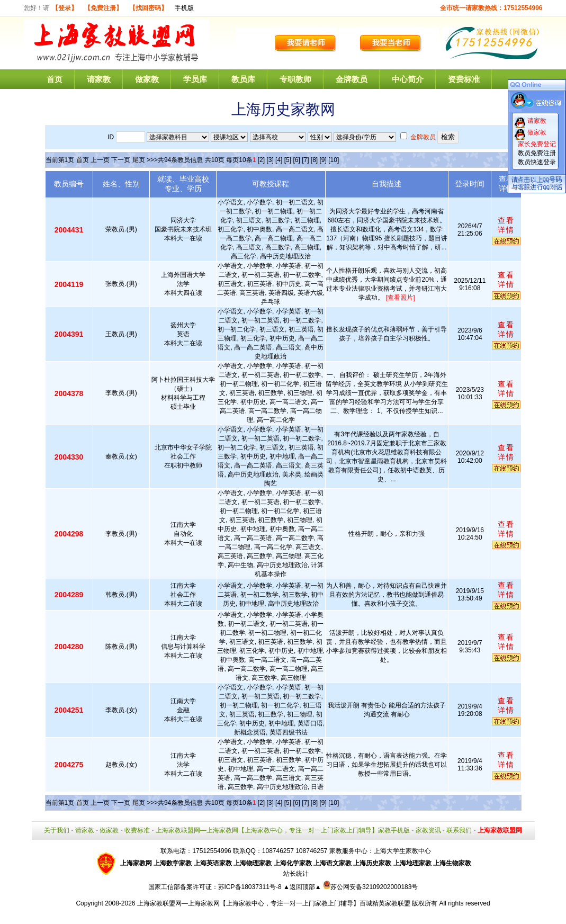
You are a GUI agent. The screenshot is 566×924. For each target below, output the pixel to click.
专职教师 (295, 79)
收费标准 (137, 830)
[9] (323, 160)
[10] (334, 160)
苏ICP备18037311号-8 (251, 887)
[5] (288, 160)
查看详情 (506, 225)
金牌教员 (352, 79)
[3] (270, 160)
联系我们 (459, 830)
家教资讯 (428, 830)
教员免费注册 (537, 153)
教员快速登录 (537, 162)
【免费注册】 (103, 8)
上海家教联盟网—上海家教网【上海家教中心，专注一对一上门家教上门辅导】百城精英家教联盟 (274, 903)
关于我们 (57, 830)
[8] (314, 160)
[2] (261, 160)
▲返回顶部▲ (302, 887)
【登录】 (65, 8)
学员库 (195, 79)
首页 (55, 79)
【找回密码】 (148, 8)
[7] (305, 160)
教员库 (243, 79)
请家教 (99, 79)
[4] (279, 160)
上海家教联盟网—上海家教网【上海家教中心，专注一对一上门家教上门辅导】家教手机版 (283, 830)
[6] (296, 160)
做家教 (147, 79)
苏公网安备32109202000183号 (370, 887)
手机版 (184, 8)
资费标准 (464, 79)
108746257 (311, 851)
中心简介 (408, 79)
